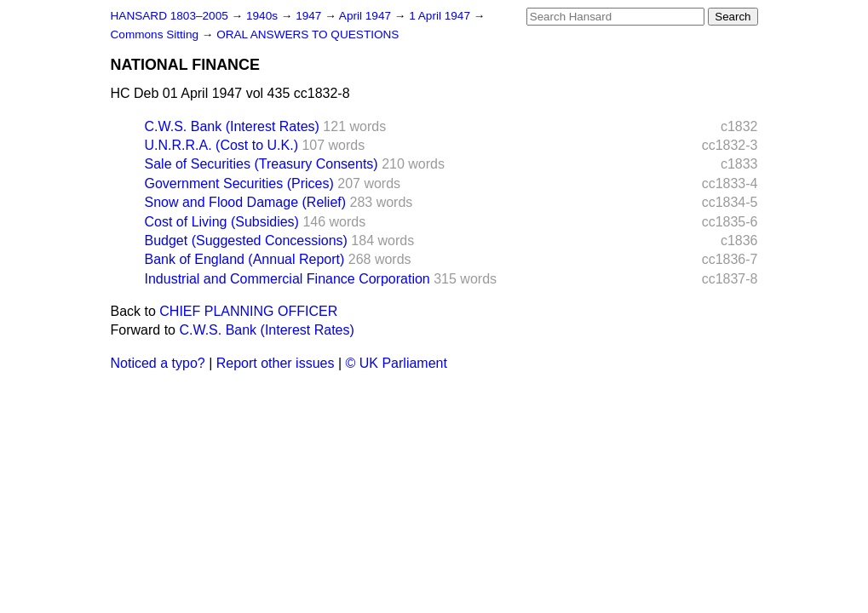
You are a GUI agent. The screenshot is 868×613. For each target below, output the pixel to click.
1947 (310, 16)
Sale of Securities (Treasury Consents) (262, 164)
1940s (264, 16)
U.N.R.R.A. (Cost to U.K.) (221, 145)
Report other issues (276, 363)
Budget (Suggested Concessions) (246, 241)
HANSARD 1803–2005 (170, 16)
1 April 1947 (441, 16)
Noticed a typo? (158, 363)
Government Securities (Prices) (239, 183)
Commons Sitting (156, 34)
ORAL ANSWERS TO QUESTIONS (308, 34)
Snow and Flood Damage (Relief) (246, 202)
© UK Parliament (397, 363)
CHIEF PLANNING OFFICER (248, 311)
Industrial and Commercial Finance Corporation (287, 279)
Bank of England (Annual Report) (245, 259)
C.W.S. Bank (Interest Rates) (232, 126)
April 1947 (367, 16)
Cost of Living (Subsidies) (222, 222)
